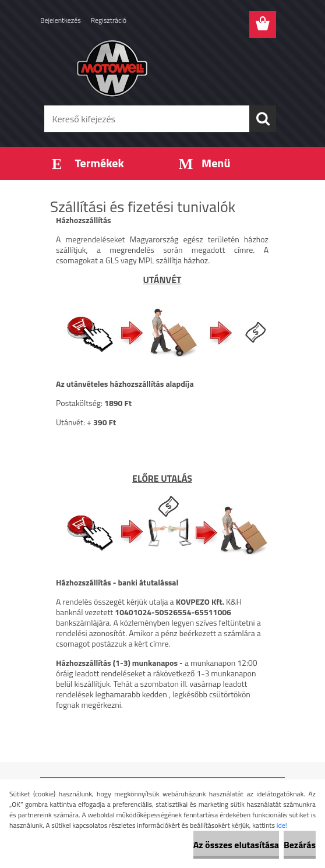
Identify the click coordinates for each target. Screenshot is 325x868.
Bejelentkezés (61, 20)
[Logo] (155, 68)
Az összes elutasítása (236, 845)
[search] (263, 119)
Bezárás (300, 845)
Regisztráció (109, 20)
